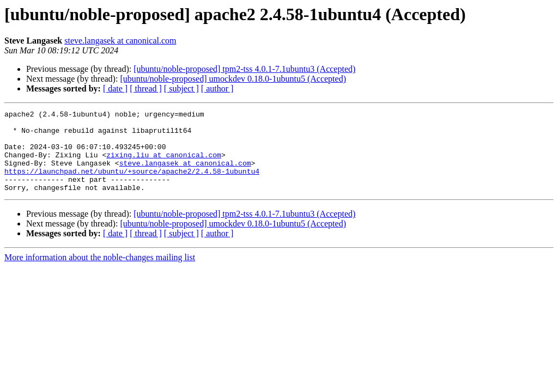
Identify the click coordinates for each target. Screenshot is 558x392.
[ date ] (115, 88)
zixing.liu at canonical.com (164, 164)
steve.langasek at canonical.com (120, 41)
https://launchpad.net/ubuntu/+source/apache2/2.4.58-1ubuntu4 (132, 184)
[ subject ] (181, 88)
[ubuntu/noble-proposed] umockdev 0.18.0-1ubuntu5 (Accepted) (233, 79)
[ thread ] (146, 88)
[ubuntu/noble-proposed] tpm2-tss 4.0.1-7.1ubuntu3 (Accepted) (244, 69)
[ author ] (217, 88)
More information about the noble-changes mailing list (100, 274)
